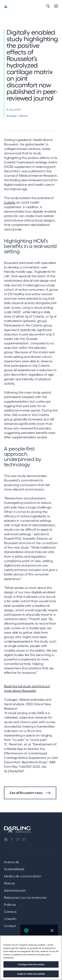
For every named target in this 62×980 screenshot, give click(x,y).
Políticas (10, 905)
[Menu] (56, 6)
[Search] (48, 6)
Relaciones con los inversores (25, 898)
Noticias (24, 116)
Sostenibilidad (14, 869)
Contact (10, 926)
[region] (31, 958)
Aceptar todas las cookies (31, 974)
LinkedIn (10, 919)
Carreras (10, 912)
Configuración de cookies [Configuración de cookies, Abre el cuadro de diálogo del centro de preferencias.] (31, 964)
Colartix (10, 202)
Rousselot (12, 116)
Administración (15, 890)
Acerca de (11, 862)
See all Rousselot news (26, 793)
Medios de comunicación (23, 876)
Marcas (9, 883)
